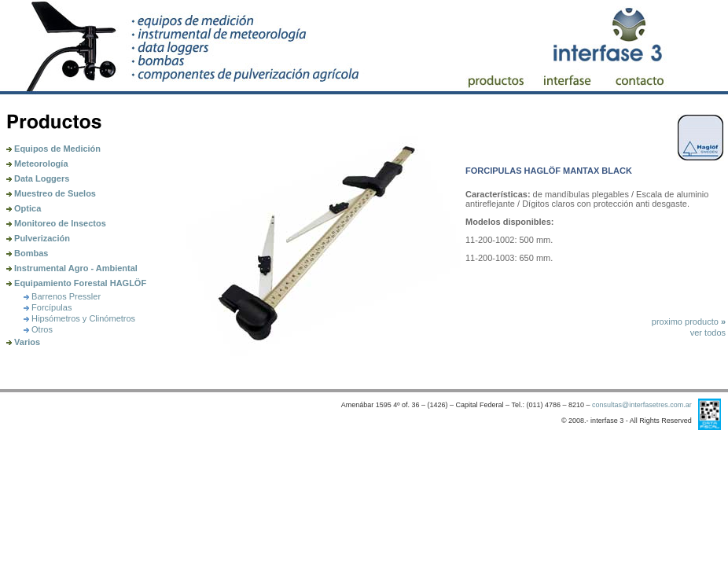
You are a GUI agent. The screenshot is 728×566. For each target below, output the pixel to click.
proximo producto (689, 322)
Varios (23, 342)
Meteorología (37, 164)
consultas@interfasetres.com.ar (642, 405)
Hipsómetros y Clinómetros (79, 318)
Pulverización (38, 238)
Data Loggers (38, 178)
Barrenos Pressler (62, 296)
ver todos (708, 333)
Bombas (27, 253)
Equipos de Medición (53, 149)
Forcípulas (48, 307)
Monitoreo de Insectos (56, 223)
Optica (24, 208)
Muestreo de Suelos (51, 193)
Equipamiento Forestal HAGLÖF (76, 283)
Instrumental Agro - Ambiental (72, 268)
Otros (38, 329)
